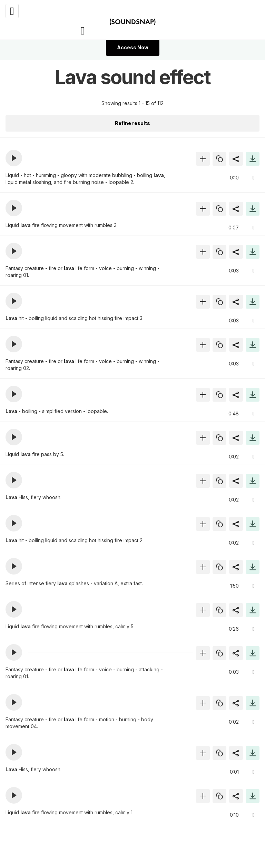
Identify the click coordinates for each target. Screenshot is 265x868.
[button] (14, 158)
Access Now (133, 47)
